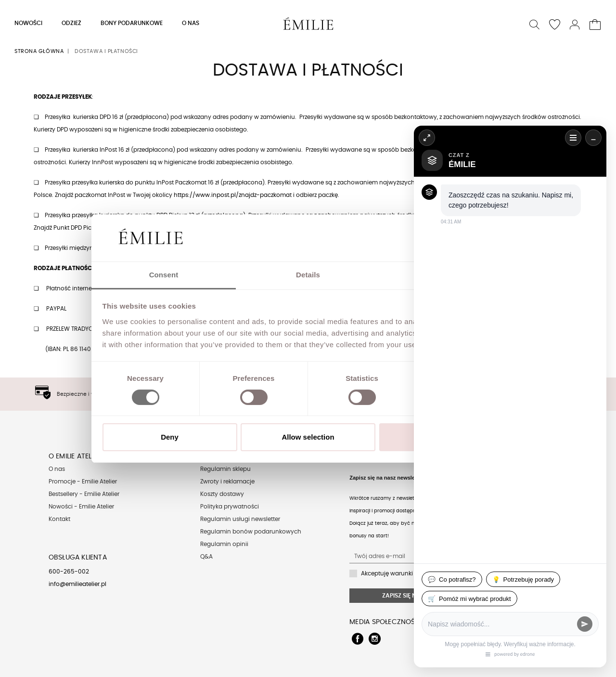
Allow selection (308, 437)
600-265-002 (69, 572)
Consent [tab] (164, 275)
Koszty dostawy (222, 494)
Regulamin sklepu (225, 469)
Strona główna (39, 51)
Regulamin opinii (224, 544)
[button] (535, 23)
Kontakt (59, 519)
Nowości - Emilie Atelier (81, 507)
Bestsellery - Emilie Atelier (84, 494)
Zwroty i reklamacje (227, 482)
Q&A (206, 557)
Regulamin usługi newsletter (240, 519)
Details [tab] (308, 275)
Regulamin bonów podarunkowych (251, 532)
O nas (57, 469)
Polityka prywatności (230, 507)
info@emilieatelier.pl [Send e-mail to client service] (77, 584)
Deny (170, 437)
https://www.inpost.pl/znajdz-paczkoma (232, 195)
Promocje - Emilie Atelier (83, 482)
